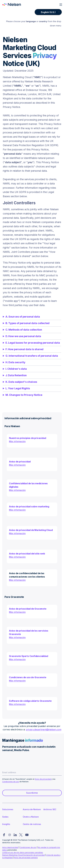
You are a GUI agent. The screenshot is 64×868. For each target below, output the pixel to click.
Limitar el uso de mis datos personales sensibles (23, 852)
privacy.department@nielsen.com (44, 729)
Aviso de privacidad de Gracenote (28, 609)
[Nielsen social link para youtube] (27, 835)
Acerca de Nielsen (32, 809)
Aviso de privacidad (20, 462)
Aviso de (6, 847)
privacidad (14, 847)
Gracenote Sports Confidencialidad (28, 656)
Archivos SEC (50, 809)
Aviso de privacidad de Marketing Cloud (31, 530)
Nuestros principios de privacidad (27, 438)
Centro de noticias (32, 824)
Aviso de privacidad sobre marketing (29, 507)
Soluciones (8, 809)
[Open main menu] (61, 5)
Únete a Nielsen (31, 817)
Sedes (5, 817)
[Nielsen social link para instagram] (10, 835)
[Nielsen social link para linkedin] (15, 835)
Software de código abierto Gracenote (30, 701)
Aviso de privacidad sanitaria (26, 858)
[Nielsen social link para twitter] (21, 835)
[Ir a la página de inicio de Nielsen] (12, 5)
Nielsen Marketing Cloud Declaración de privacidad (24, 855)
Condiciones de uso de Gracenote (28, 677)
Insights (6, 824)
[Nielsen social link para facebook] (4, 835)
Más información (17, 441)
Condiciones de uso (11, 782)
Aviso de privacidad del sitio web (27, 554)
